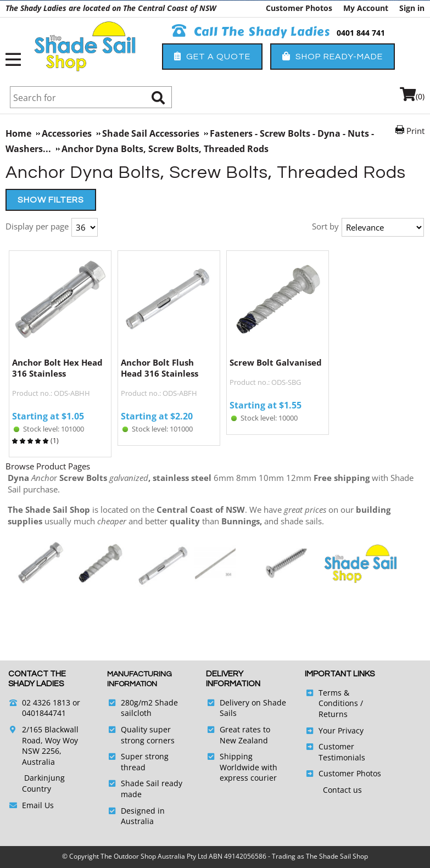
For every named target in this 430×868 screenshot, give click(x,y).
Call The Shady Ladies (251, 32)
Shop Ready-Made (333, 56)
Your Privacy (341, 730)
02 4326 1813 (46, 702)
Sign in (412, 8)
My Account (366, 8)
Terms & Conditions (338, 698)
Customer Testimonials (342, 752)
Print (415, 131)
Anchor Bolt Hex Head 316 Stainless (57, 368)
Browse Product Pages (48, 466)
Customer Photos (299, 8)
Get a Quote (212, 56)
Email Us (38, 805)
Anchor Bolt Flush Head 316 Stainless (160, 368)
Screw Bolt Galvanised (276, 362)
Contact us (342, 790)
